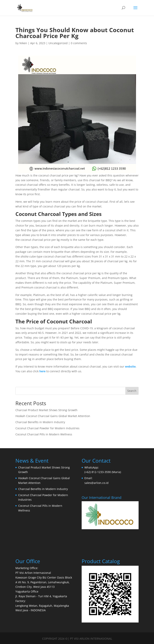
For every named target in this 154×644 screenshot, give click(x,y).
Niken (23, 43)
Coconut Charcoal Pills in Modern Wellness (44, 434)
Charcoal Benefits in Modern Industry (40, 422)
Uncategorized (58, 43)
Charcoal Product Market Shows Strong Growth (46, 410)
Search (132, 391)
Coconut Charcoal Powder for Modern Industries (47, 428)
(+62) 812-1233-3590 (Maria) (103, 472)
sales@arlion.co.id (96, 483)
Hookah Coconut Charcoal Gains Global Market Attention (53, 416)
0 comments (79, 43)
